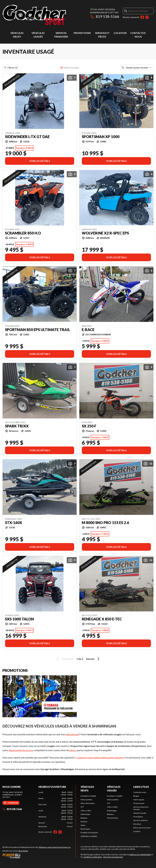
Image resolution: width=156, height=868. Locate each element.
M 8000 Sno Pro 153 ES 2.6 (105, 523)
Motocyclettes (87, 800)
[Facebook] (142, 17)
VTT (82, 807)
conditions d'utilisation (93, 857)
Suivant (93, 659)
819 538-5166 (105, 16)
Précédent (65, 659)
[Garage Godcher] (41, 15)
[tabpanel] (55, 809)
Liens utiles (141, 787)
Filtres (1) (11, 68)
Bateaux (84, 818)
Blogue (136, 796)
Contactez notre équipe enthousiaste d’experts (100, 757)
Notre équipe (139, 800)
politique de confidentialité (140, 854)
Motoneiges (86, 814)
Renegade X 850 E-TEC (102, 619)
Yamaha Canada (140, 813)
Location (120, 33)
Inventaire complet (88, 796)
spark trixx (17, 426)
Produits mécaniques (89, 833)
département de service (21, 750)
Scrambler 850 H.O (23, 233)
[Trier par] (137, 68)
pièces (73, 750)
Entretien (137, 824)
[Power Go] (37, 856)
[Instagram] (147, 17)
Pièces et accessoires (142, 828)
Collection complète (89, 836)
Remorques (85, 829)
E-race (88, 330)
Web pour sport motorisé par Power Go (55, 847)
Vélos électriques (88, 803)
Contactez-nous (140, 792)
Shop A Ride (23, 851)
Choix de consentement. (113, 857)
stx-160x (14, 523)
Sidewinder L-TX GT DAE (27, 137)
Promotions (82, 33)
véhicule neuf (72, 734)
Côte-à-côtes (86, 811)
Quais (83, 825)
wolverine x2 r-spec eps (105, 233)
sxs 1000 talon (19, 619)
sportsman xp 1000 (101, 137)
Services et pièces (141, 820)
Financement (112, 818)
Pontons (84, 822)
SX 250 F (89, 426)
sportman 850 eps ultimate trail (38, 330)
